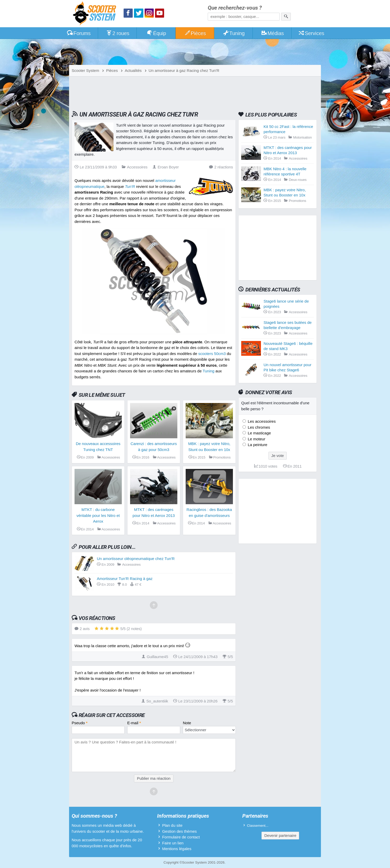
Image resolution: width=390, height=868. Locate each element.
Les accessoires (261, 421)
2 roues (117, 33)
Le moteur (256, 439)
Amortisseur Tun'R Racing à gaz (125, 579)
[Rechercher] (286, 17)
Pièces (195, 33)
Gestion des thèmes (179, 831)
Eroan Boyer (166, 167)
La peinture (257, 445)
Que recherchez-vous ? (235, 8)
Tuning (234, 33)
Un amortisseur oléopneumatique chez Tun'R (136, 559)
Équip (156, 33)
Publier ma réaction (154, 778)
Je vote (278, 456)
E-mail (134, 723)
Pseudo (80, 723)
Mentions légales (177, 849)
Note (187, 723)
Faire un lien (173, 843)
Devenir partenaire (280, 835)
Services (311, 33)
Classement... (258, 826)
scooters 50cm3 (212, 354)
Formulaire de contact (181, 837)
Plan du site (172, 825)
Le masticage (259, 433)
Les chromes (258, 427)
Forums (79, 33)
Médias (273, 33)
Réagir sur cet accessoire (112, 715)
